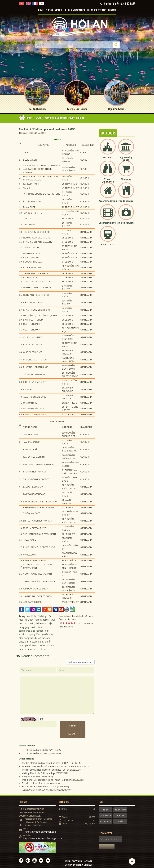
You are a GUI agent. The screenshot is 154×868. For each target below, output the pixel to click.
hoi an (105, 808)
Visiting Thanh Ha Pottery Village (39, 771)
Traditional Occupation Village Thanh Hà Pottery (47, 778)
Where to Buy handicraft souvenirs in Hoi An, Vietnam (50, 765)
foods (120, 819)
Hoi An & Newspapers (74, 10)
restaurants (105, 819)
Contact (112, 10)
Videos (58, 10)
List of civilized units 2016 (35, 751)
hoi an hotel (120, 814)
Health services (126, 221)
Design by (79, 863)
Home (41, 10)
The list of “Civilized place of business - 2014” (45, 761)
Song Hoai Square (31, 775)
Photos (49, 10)
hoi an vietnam (105, 814)
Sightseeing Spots (126, 157)
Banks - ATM (108, 243)
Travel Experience (108, 179)
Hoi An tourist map (97, 10)
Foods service (126, 199)
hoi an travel (120, 808)
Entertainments (108, 221)
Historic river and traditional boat (39, 785)
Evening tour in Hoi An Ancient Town (41, 788)
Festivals (108, 155)
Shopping (126, 177)
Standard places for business (37, 781)
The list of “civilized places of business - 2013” (45, 768)
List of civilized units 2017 (35, 748)
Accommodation (108, 199)
